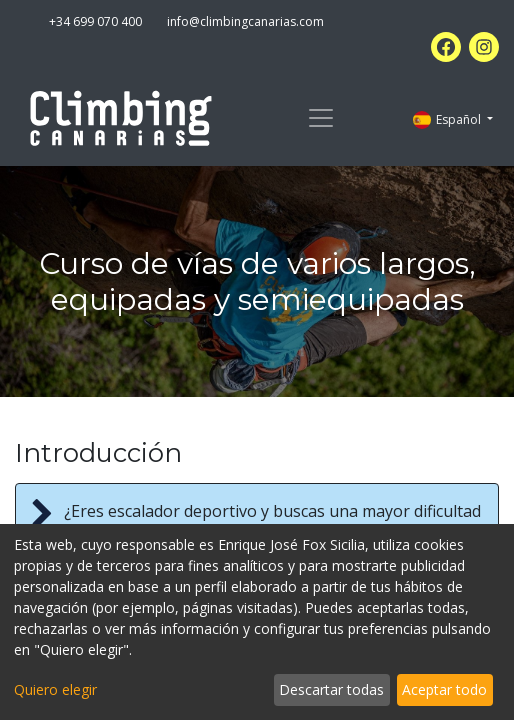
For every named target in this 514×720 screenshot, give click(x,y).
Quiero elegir (55, 689)
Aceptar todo (444, 689)
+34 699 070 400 (95, 21)
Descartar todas (331, 689)
